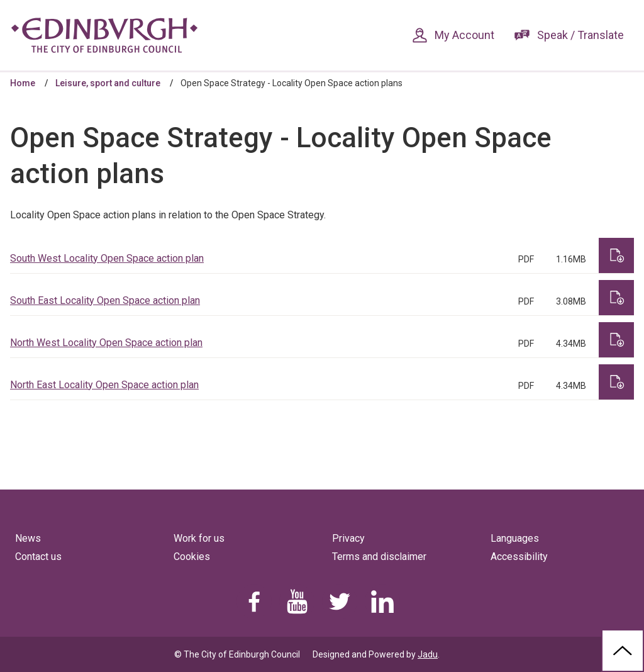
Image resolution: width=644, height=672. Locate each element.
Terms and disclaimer (379, 557)
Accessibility (519, 557)
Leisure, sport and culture (108, 83)
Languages (515, 538)
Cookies (192, 557)
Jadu (428, 654)
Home (23, 83)
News (28, 538)
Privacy (348, 538)
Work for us (199, 538)
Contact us (38, 557)
